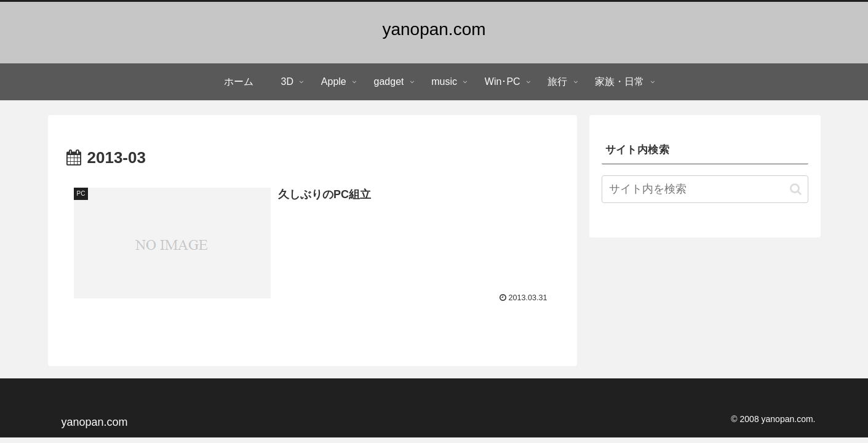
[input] (705, 189)
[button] (796, 189)
